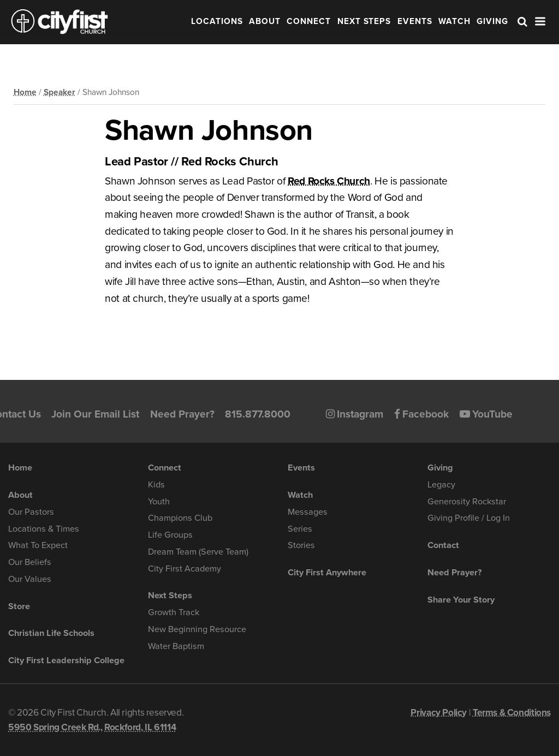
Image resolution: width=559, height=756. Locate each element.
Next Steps (364, 21)
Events (415, 21)
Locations (217, 21)
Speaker (60, 92)
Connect (309, 21)
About (265, 21)
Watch (454, 21)
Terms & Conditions (512, 713)
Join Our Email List (95, 414)
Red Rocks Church (329, 181)
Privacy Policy (439, 713)
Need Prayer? (182, 414)
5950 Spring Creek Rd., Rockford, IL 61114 (92, 727)
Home (25, 92)
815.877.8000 (258, 414)
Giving (492, 21)
